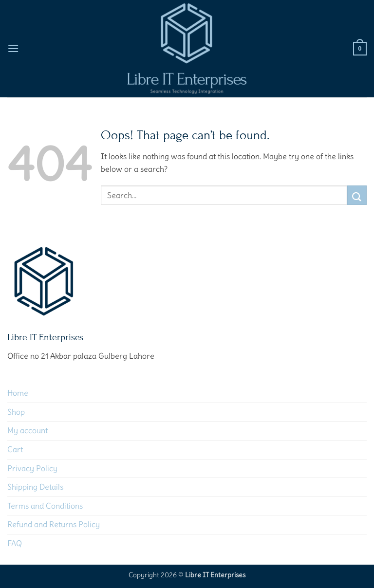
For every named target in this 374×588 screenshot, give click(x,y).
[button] (13, 48)
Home (18, 393)
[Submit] (357, 195)
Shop (16, 412)
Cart (15, 449)
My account (28, 430)
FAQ (15, 543)
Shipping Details (35, 487)
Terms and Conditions (45, 506)
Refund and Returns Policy (54, 524)
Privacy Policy (32, 468)
